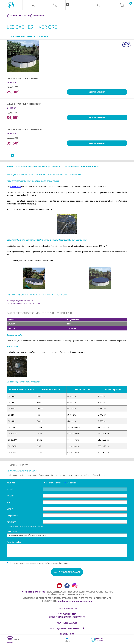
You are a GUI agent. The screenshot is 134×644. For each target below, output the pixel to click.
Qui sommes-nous (67, 608)
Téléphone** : (13, 515)
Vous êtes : (11, 483)
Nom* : (10, 502)
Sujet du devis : (13, 531)
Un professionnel (53, 483)
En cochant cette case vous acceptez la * (40, 563)
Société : (10, 489)
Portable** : (12, 522)
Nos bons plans (67, 614)
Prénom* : (11, 496)
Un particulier (73, 483)
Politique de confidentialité (56, 563)
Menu (16, 640)
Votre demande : (14, 542)
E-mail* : (10, 509)
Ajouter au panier (97, 92)
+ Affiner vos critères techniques (29, 36)
